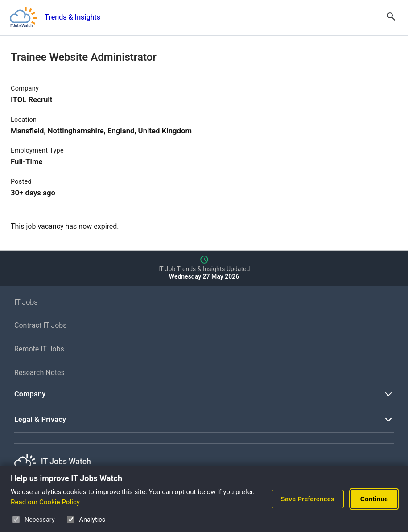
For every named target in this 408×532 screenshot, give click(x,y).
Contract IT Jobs (41, 325)
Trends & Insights (72, 17)
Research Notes (39, 373)
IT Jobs (26, 302)
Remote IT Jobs (39, 349)
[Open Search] (391, 17)
